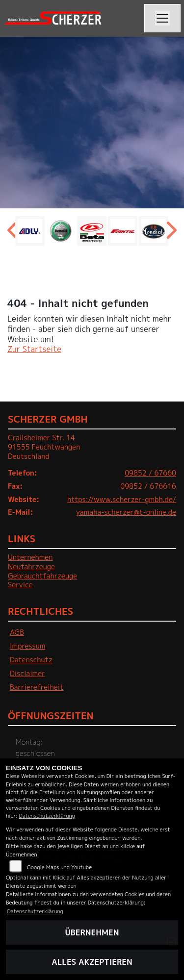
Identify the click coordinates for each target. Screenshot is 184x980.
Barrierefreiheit (37, 687)
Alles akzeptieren (92, 962)
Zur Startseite (34, 349)
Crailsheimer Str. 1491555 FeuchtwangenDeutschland (44, 447)
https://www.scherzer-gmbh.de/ (122, 500)
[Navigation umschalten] (162, 18)
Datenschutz (31, 660)
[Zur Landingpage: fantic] (123, 231)
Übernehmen (92, 932)
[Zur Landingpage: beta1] (92, 231)
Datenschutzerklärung (47, 816)
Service (20, 585)
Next (171, 233)
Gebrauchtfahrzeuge (42, 576)
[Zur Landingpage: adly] (30, 231)
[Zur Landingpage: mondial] (154, 231)
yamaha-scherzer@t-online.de (126, 512)
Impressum (27, 646)
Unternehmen (30, 557)
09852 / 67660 (150, 473)
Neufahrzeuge (31, 567)
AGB (17, 632)
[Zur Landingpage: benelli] (61, 231)
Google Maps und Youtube (59, 867)
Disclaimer (27, 674)
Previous (13, 233)
